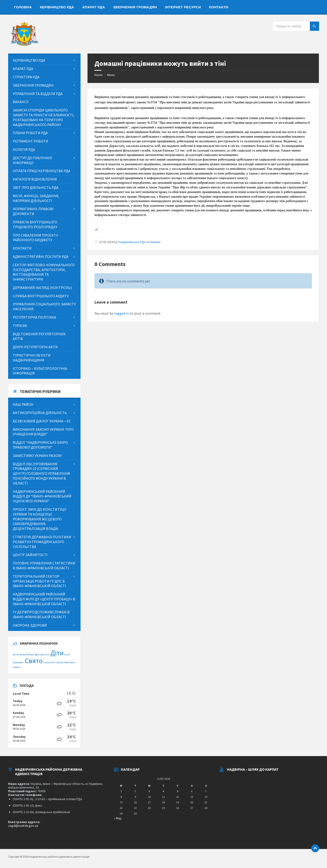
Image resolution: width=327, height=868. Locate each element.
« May (118, 818)
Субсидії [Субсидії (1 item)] (59, 662)
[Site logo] (24, 44)
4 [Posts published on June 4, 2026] (163, 791)
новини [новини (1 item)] (17, 667)
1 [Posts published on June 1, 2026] (121, 791)
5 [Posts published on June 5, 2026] (178, 791)
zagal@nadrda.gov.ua (23, 826)
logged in (122, 313)
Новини (155, 242)
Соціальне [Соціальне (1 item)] (49, 662)
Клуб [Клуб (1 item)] (67, 654)
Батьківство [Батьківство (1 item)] (19, 654)
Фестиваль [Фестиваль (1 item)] (70, 662)
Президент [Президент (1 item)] (18, 662)
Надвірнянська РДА (132, 242)
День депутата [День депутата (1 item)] (42, 654)
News (111, 75)
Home (99, 75)
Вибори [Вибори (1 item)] (30, 654)
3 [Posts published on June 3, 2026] (149, 791)
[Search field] (296, 26)
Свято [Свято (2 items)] (34, 661)
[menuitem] (23, 7)
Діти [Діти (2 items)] (57, 653)
